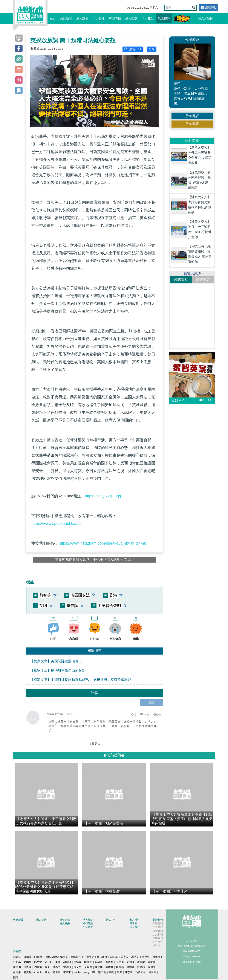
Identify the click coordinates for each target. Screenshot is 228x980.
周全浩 (38, 967)
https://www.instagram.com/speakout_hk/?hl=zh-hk (102, 543)
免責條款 (158, 927)
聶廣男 (57, 972)
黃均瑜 (88, 967)
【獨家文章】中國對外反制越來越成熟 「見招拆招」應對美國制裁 (81, 680)
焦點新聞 (66, 18)
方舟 (47, 967)
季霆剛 (109, 962)
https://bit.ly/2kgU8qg (103, 496)
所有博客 (192, 124)
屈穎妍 (17, 957)
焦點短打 (76, 957)
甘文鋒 (28, 972)
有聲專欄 (115, 18)
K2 (94, 972)
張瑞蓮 (28, 957)
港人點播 (82, 18)
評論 (151, 703)
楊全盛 (78, 967)
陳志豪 (129, 972)
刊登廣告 (158, 942)
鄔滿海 (99, 962)
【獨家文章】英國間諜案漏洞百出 (56, 661)
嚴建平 (17, 972)
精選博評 (203, 280)
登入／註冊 (205, 18)
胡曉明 (67, 962)
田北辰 (88, 962)
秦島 (58, 962)
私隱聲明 (158, 923)
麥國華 (28, 962)
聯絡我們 (158, 938)
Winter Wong (82, 972)
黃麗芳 (151, 967)
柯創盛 (120, 967)
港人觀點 (131, 18)
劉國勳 (109, 967)
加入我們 (158, 935)
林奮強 (152, 972)
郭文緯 (38, 962)
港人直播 (99, 18)
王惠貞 (120, 962)
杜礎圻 (38, 972)
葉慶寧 (151, 962)
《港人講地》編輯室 (56, 957)
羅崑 (111, 972)
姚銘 (119, 972)
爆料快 (156, 945)
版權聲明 (158, 931)
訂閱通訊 (209, 8)
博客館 (133, 923)
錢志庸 (99, 967)
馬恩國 (28, 967)
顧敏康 (38, 957)
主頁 (53, 18)
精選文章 (141, 972)
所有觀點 (88, 927)
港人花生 (148, 18)
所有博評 (192, 116)
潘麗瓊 (141, 962)
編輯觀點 (88, 923)
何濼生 (146, 957)
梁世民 (125, 957)
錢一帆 (49, 962)
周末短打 (102, 957)
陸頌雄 (141, 967)
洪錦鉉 (130, 967)
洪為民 (57, 967)
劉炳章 (114, 957)
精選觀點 (181, 280)
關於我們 (158, 920)
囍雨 (16, 977)
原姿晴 (156, 957)
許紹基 (17, 962)
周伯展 (130, 962)
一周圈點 (89, 957)
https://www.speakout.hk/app (56, 524)
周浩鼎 (78, 962)
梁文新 (102, 972)
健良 (47, 972)
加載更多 (95, 744)
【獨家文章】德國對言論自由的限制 (58, 671)
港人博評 (164, 18)
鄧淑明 (67, 967)
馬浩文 (135, 957)
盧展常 (67, 972)
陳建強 (17, 967)
